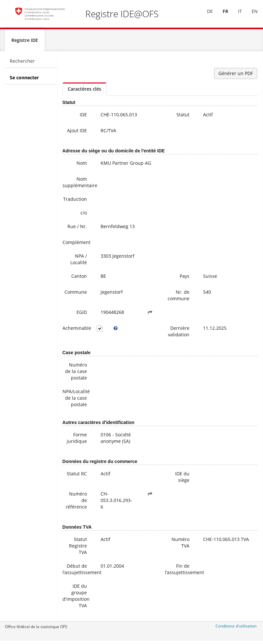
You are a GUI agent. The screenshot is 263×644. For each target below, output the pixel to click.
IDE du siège (182, 479)
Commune (76, 295)
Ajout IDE (77, 133)
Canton (79, 279)
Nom (82, 166)
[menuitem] (205, 16)
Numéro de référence (76, 503)
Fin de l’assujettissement (180, 572)
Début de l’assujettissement (77, 572)
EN (250, 16)
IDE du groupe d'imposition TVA (76, 598)
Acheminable (77, 331)
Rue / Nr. (77, 229)
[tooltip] (116, 331)
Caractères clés (84, 91)
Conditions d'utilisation (236, 629)
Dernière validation (179, 334)
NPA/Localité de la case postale (76, 400)
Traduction (75, 202)
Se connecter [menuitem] (24, 80)
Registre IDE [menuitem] (25, 43)
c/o (84, 215)
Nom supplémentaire (77, 185)
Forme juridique (77, 440)
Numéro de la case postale (76, 374)
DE (205, 16)
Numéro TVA (180, 545)
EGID (82, 315)
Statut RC (77, 476)
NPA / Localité (79, 262)
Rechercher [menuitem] (22, 64)
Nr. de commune (179, 298)
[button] (150, 315)
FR (221, 16)
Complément (76, 245)
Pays (185, 279)
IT (235, 16)
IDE (83, 117)
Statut (183, 117)
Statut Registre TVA (78, 548)
